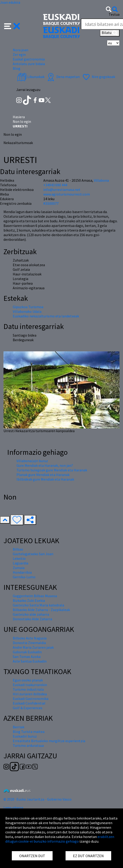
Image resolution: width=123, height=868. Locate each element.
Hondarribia (22, 572)
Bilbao (18, 549)
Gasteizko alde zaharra (31, 614)
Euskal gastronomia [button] (29, 59)
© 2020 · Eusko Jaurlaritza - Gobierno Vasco (38, 799)
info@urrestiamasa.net (62, 190)
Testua (114, 14)
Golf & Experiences (28, 708)
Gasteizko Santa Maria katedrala (38, 605)
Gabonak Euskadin (27, 652)
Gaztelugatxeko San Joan (33, 554)
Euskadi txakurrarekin (30, 685)
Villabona (101, 180)
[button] (12, 26)
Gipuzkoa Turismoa (28, 307)
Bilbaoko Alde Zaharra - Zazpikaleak (41, 610)
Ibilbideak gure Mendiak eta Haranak (45, 479)
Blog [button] (17, 68)
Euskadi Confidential (29, 703)
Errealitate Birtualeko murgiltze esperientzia (49, 741)
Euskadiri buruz (25, 736)
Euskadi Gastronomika (31, 699)
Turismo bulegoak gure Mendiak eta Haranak (52, 470)
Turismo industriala (28, 689)
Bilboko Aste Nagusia (30, 638)
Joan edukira (10, 2)
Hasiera (19, 117)
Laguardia (20, 563)
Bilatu (110, 33)
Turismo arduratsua (28, 745)
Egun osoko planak (28, 680)
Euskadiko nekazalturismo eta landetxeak (46, 316)
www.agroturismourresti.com (67, 194)
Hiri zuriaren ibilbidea (30, 694)
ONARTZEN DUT (32, 856)
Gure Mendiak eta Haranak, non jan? (45, 465)
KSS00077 (51, 203)
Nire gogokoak (98, 77)
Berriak (19, 727)
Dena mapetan (63, 77)
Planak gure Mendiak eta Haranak (43, 475)
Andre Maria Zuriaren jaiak (33, 647)
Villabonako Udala (27, 311)
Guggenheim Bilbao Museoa (35, 596)
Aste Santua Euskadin (30, 661)
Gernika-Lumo (24, 577)
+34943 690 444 (55, 185)
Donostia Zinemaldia (29, 643)
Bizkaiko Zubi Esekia (29, 600)
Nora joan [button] (20, 50)
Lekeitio (19, 558)
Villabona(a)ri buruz (32, 461)
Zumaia (19, 568)
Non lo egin (22, 121)
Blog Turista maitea (29, 732)
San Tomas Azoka (27, 657)
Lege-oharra (13, 808)
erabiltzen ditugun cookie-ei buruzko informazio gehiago (60, 839)
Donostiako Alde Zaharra (32, 619)
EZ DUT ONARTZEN (88, 856)
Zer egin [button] (19, 54)
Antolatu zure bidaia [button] (29, 64)
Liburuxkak (31, 77)
